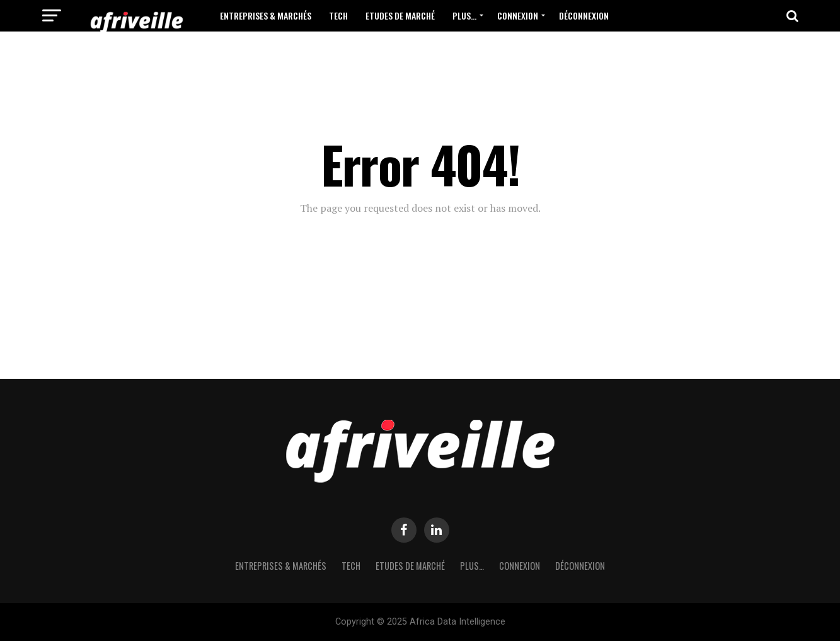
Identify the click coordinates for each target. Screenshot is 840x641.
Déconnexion (584, 15)
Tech (338, 15)
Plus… (464, 15)
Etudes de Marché (400, 15)
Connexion (518, 15)
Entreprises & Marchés (266, 15)
